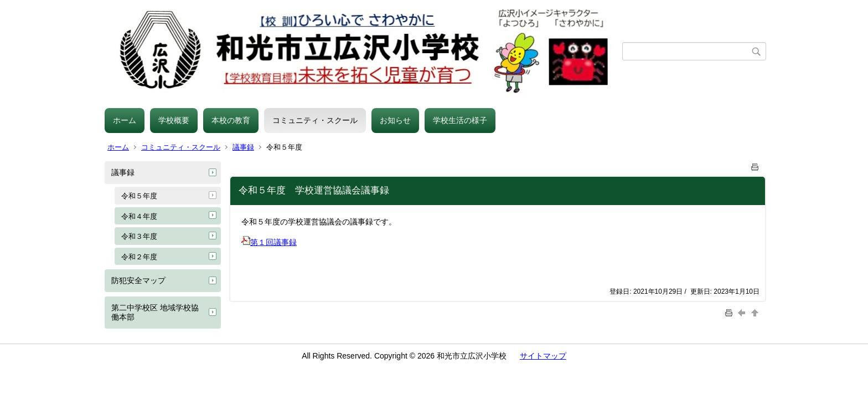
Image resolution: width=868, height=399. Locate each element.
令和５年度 (139, 196)
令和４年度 (139, 216)
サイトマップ (543, 356)
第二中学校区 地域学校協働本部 (155, 312)
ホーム (125, 120)
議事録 (243, 147)
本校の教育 (231, 120)
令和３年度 (139, 236)
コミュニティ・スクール (315, 120)
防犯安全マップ (138, 280)
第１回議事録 (269, 242)
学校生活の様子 (460, 120)
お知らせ (395, 120)
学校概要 (174, 120)
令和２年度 (139, 257)
